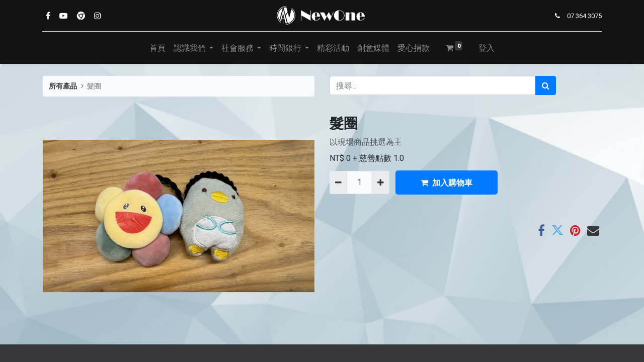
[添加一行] (380, 183)
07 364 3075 (584, 16)
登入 (487, 48)
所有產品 (63, 86)
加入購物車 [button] (447, 183)
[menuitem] (157, 48)
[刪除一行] (338, 183)
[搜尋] (546, 85)
